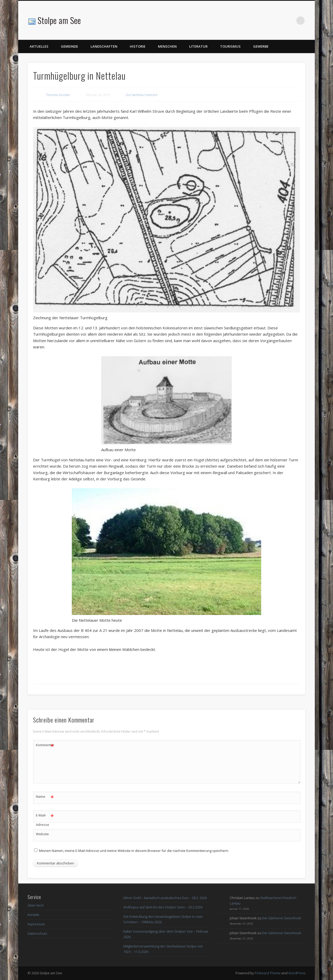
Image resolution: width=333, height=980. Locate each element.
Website (42, 834)
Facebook (290, 21)
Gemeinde (69, 46)
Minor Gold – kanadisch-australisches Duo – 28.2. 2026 (165, 898)
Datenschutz (37, 933)
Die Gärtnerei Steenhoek (281, 918)
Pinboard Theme (268, 973)
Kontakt (33, 915)
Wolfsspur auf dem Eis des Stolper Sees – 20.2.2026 (163, 907)
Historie (138, 46)
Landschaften (104, 46)
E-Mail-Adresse (45, 819)
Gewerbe (261, 46)
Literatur (198, 46)
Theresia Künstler (58, 95)
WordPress (297, 973)
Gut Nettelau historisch (142, 95)
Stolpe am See (59, 20)
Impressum (36, 924)
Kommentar (45, 745)
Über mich (36, 905)
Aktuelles (39, 46)
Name (45, 797)
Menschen (167, 46)
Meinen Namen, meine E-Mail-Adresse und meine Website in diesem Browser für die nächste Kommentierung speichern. (134, 851)
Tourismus (230, 46)
